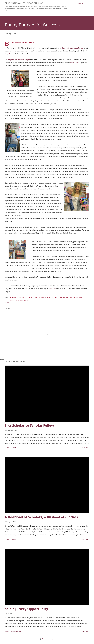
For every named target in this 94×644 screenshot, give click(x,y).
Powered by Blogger (47, 639)
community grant (27, 297)
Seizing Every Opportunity (26, 609)
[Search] (80, 3)
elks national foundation (72, 297)
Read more (86, 448)
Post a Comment (16, 631)
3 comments (15, 539)
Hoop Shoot (9, 54)
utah (27, 300)
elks (60, 297)
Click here (52, 289)
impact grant (20, 300)
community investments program (46, 297)
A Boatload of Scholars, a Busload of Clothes (41, 517)
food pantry (9, 300)
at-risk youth (15, 297)
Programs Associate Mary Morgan (19, 60)
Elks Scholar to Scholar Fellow (29, 425)
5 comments (15, 448)
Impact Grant (74, 63)
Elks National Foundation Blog (24, 3)
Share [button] (7, 303)
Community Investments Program (73, 48)
